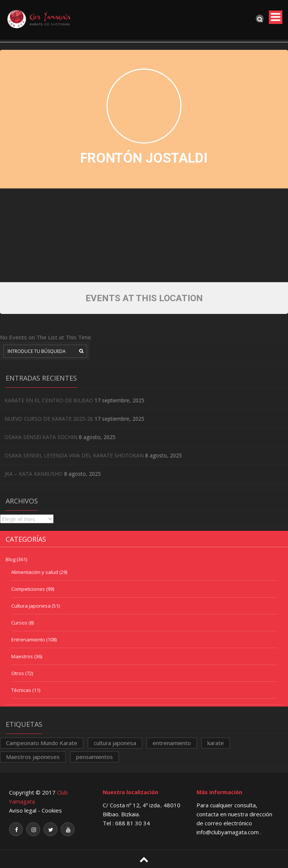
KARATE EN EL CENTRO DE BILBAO (49, 400)
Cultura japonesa (31, 606)
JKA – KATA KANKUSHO (34, 474)
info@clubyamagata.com (228, 832)
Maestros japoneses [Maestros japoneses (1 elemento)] (33, 757)
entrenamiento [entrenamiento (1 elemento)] (172, 743)
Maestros (22, 656)
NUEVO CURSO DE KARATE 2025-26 (49, 419)
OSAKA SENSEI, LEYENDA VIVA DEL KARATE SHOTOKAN (74, 455)
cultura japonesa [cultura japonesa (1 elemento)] (115, 743)
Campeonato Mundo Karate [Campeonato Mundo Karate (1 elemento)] (42, 743)
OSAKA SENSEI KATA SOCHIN (41, 437)
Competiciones (28, 589)
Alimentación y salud (35, 572)
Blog (10, 559)
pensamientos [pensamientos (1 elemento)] (94, 757)
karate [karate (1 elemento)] (216, 743)
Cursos (19, 623)
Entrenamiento (28, 639)
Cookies (52, 810)
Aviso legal (23, 810)
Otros (18, 673)
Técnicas (21, 690)
